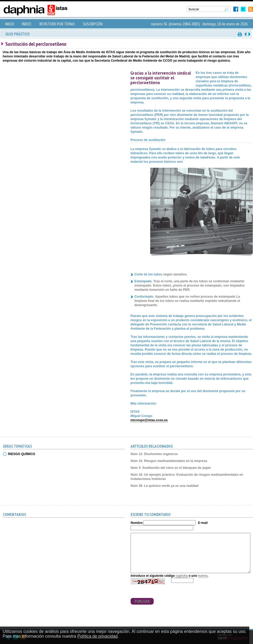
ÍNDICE (27, 24)
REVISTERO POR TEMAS (57, 24)
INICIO (10, 24)
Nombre (137, 523)
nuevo (203, 576)
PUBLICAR (142, 601)
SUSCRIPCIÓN (93, 24)
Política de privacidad (97, 636)
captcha (182, 576)
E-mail (203, 523)
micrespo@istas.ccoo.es (149, 420)
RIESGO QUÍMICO (22, 454)
